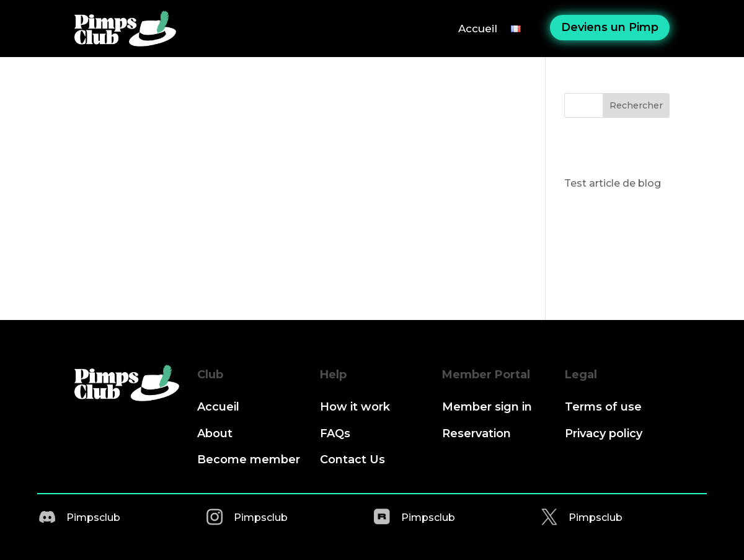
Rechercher (636, 105)
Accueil (478, 29)
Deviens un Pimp (610, 27)
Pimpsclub (93, 518)
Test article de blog (613, 183)
